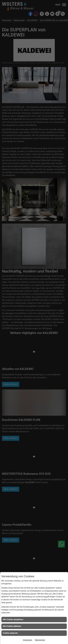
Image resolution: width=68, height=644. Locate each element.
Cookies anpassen (10, 633)
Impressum (28, 640)
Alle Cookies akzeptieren (13, 619)
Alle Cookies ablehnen (12, 626)
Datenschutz (40, 640)
